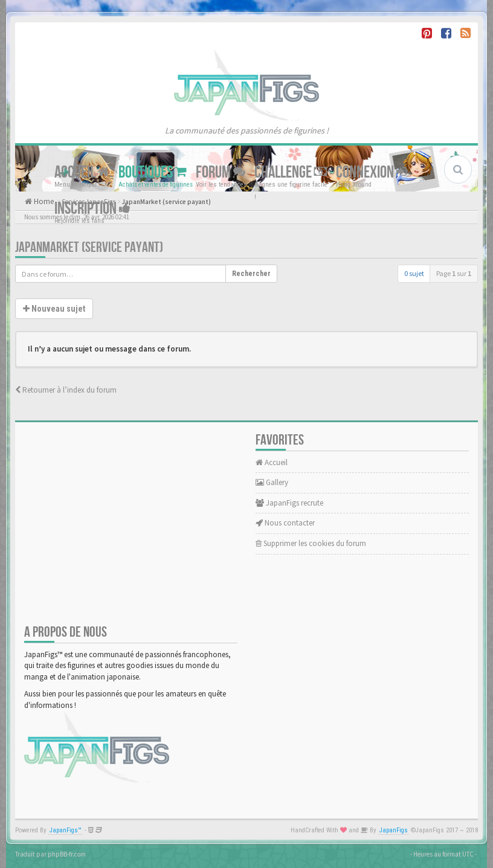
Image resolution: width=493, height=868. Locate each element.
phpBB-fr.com (67, 854)
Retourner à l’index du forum (66, 390)
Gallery (272, 482)
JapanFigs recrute (289, 503)
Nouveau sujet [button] (54, 309)
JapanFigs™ (66, 830)
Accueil (82, 172)
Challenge (291, 172)
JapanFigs (394, 830)
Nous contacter (285, 523)
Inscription (92, 209)
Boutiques (153, 172)
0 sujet (414, 273)
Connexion (371, 172)
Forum (221, 172)
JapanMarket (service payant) (89, 247)
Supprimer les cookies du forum (311, 543)
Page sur (454, 273)
